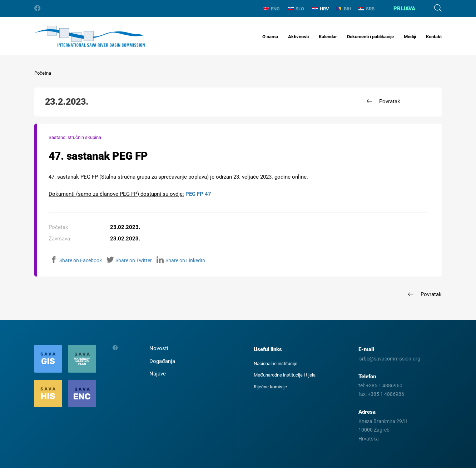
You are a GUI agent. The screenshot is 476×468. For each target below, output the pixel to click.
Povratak (390, 101)
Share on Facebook (76, 260)
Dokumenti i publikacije (370, 37)
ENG (272, 9)
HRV (321, 9)
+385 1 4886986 (386, 394)
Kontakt (434, 37)
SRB (366, 9)
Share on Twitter (129, 260)
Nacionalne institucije (276, 364)
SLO (296, 9)
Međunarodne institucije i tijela (285, 375)
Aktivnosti (298, 37)
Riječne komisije (270, 387)
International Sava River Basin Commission (90, 36)
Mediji (410, 37)
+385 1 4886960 (384, 385)
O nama (270, 37)
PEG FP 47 (198, 194)
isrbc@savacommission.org (389, 359)
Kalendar (328, 37)
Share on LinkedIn (181, 260)
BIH (344, 9)
